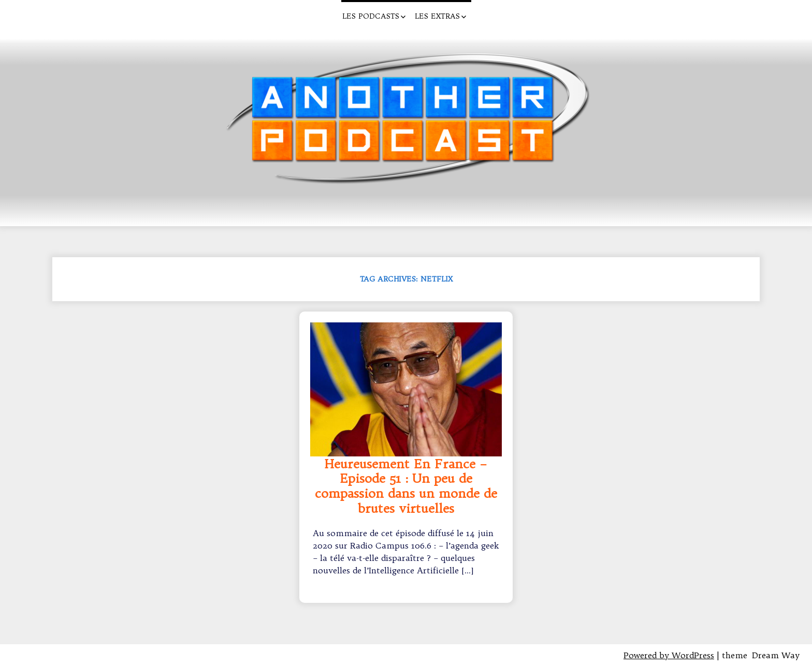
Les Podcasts (371, 16)
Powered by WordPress (669, 655)
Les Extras (437, 16)
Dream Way (776, 655)
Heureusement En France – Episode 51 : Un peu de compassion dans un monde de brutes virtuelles (406, 486)
